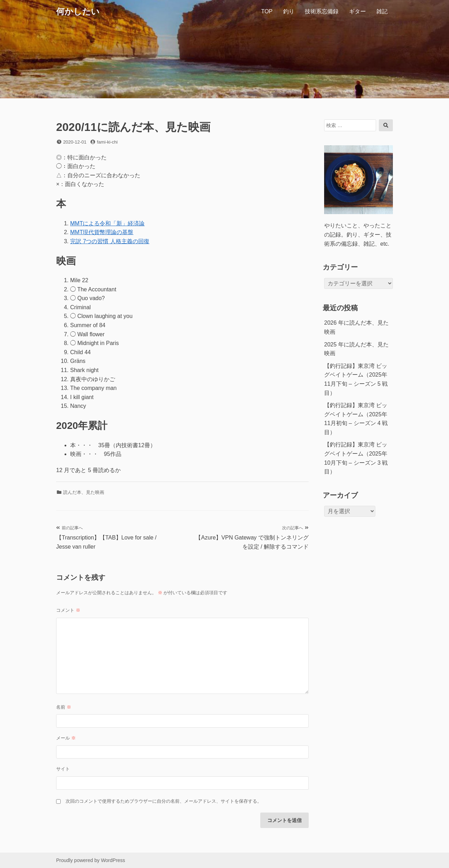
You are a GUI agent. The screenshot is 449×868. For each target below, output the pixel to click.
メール (66, 738)
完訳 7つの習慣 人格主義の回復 (110, 241)
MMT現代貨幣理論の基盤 (102, 232)
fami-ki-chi (107, 142)
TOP (267, 11)
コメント (68, 610)
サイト (63, 769)
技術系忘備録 (322, 11)
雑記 (382, 11)
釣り (289, 11)
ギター (357, 11)
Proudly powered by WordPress (91, 860)
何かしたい (78, 11)
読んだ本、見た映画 (84, 492)
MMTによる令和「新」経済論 (107, 223)
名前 (64, 707)
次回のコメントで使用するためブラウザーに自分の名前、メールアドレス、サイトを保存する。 (164, 801)
